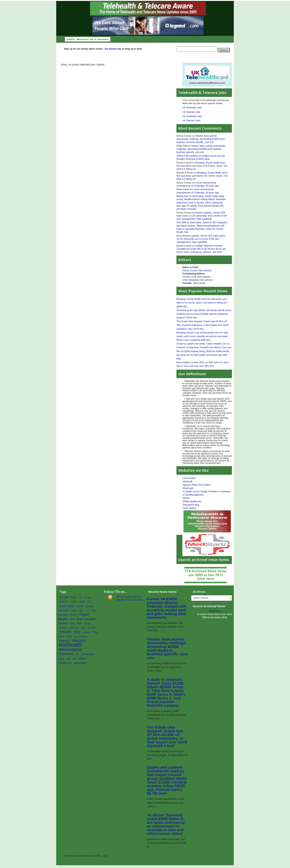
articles (207, 271)
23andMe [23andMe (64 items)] (64, 597)
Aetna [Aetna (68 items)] (74, 597)
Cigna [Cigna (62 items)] (74, 610)
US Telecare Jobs (191, 112)
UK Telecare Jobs (191, 121)
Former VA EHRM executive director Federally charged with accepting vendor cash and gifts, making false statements (167, 608)
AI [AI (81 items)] (80, 597)
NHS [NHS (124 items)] (77, 632)
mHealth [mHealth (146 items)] (65, 632)
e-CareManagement (193, 495)
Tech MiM (181, 222)
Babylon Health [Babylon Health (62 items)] (66, 606)
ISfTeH (186, 498)
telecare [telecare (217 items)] (79, 641)
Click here (215, 611)
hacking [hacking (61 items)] (63, 628)
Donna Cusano (190, 271)
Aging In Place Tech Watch (197, 485)
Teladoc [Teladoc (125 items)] (64, 641)
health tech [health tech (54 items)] (74, 628)
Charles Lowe (189, 277)
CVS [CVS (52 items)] (87, 610)
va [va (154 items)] (74, 658)
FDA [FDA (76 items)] (72, 623)
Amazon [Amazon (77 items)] (63, 602)
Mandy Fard (182, 196)
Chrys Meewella (190, 280)
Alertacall (187, 481)
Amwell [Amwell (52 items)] (74, 602)
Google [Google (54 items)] (87, 624)
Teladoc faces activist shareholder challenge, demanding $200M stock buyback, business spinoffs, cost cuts (201, 139)
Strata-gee (188, 488)
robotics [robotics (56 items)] (86, 632)
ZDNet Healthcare (192, 501)
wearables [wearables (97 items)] (80, 663)
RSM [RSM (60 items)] (69, 636)
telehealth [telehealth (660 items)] (71, 645)
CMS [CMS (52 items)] (81, 610)
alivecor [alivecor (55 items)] (87, 597)
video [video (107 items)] (82, 658)
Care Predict (189, 478)
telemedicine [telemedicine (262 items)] (71, 650)
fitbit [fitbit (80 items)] (80, 623)
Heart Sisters (189, 508)
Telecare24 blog (191, 505)
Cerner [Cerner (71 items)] (80, 606)
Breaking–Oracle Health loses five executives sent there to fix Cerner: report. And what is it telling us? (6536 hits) (202, 303)
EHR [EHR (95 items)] (80, 619)
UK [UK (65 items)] (77, 654)
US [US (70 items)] (68, 659)
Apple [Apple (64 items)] (82, 602)
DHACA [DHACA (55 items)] (74, 615)
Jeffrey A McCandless (187, 156)
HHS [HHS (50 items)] (83, 628)
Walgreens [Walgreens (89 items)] (65, 663)
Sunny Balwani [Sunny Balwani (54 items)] (81, 636)
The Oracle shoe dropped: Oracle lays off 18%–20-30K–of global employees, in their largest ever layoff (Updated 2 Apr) (167, 737)
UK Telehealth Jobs (192, 116)
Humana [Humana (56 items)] (91, 628)
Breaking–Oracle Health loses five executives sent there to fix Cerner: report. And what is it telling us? (202, 166)
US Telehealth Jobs (192, 108)
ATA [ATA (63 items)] (89, 602)
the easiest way (113, 49)
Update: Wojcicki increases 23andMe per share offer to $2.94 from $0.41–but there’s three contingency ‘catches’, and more (201, 249)
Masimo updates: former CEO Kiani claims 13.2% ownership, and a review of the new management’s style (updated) (202, 216)
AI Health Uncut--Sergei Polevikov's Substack (206, 491)
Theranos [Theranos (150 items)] (66, 654)
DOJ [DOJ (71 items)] (72, 619)
